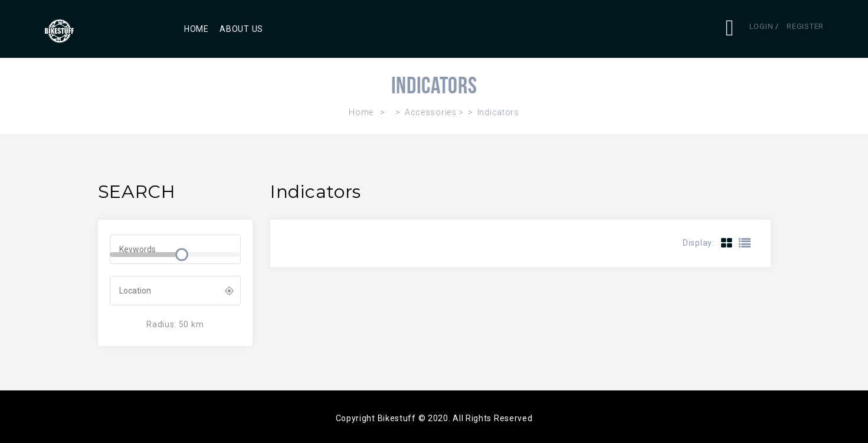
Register (805, 26)
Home (196, 29)
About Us (241, 29)
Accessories (431, 112)
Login (761, 26)
